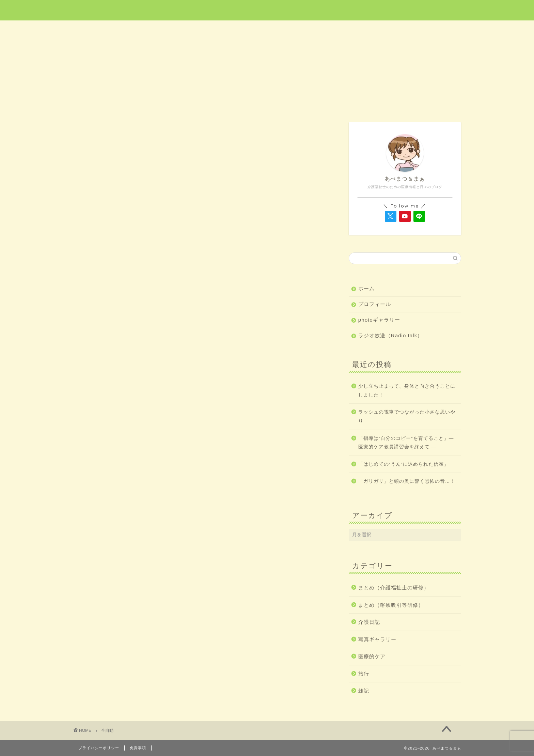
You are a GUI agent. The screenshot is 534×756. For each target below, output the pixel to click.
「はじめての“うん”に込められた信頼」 (404, 464)
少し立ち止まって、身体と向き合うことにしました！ (407, 391)
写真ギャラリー (377, 639)
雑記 (423, 29)
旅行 (267, 29)
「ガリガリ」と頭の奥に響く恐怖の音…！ (407, 481)
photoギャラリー (379, 320)
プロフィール (375, 304)
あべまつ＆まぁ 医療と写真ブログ (267, 10)
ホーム (112, 29)
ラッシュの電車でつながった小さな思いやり (407, 416)
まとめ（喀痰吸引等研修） (391, 605)
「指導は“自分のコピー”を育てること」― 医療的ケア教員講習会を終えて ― (406, 443)
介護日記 (345, 29)
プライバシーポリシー (99, 748)
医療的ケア (190, 29)
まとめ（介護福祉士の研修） (394, 588)
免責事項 (138, 748)
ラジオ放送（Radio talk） (391, 335)
